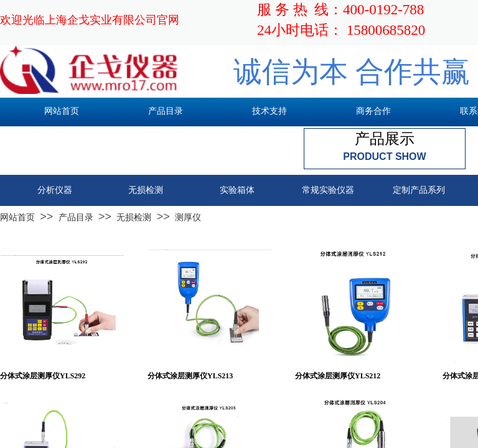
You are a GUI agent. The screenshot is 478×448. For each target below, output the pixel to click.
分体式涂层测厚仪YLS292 (43, 376)
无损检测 (134, 217)
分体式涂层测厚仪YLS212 (338, 376)
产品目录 (76, 217)
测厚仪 (188, 217)
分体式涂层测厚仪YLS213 (190, 376)
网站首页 (17, 217)
